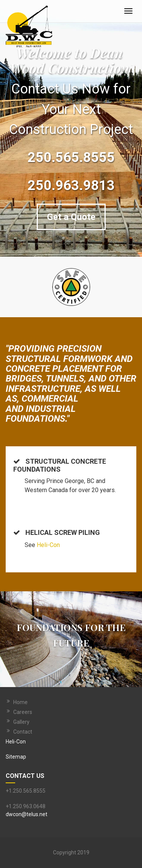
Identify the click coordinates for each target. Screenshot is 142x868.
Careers (23, 712)
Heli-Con (48, 545)
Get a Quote (71, 217)
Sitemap (16, 757)
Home (20, 702)
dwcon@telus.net (27, 814)
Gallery (21, 722)
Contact (23, 732)
